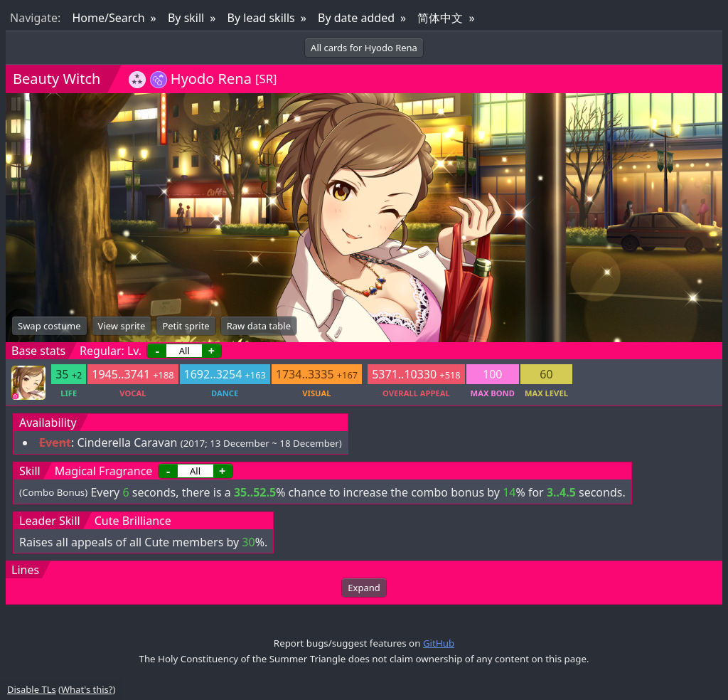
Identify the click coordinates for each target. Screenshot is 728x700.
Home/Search (108, 18)
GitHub (439, 643)
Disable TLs (32, 689)
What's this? (87, 689)
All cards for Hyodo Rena (364, 48)
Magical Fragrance (104, 471)
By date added (356, 18)
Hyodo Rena (211, 79)
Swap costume (49, 326)
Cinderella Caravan (127, 442)
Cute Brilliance (133, 521)
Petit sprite (186, 326)
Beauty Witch (57, 79)
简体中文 (440, 18)
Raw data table (259, 326)
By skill (186, 18)
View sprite (122, 326)
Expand (364, 588)
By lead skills (261, 18)
